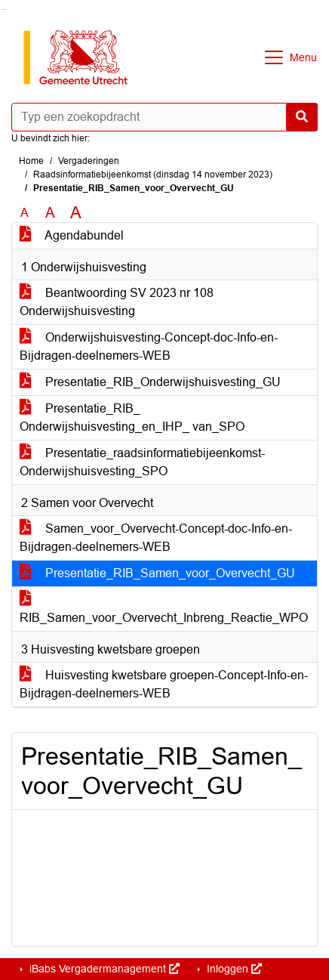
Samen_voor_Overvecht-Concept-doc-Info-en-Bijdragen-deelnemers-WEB (156, 538)
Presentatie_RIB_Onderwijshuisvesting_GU (150, 382)
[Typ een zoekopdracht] (164, 117)
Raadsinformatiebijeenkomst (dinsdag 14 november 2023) (153, 175)
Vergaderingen (89, 161)
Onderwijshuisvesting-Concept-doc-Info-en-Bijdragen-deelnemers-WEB (149, 346)
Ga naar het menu (4, 9)
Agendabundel (72, 235)
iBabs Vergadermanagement (103, 969)
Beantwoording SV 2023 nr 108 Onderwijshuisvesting (117, 302)
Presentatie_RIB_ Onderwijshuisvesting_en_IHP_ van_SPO (132, 417)
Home (31, 161)
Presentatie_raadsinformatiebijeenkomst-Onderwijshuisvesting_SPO (142, 462)
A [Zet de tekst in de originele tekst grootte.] (25, 213)
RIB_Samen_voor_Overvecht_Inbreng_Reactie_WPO (164, 609)
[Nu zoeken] (302, 117)
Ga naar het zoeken (2, 9)
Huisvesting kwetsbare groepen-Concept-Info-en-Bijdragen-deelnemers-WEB (164, 684)
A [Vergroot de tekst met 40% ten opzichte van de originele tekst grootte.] (76, 213)
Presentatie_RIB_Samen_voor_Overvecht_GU (157, 573)
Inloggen (233, 969)
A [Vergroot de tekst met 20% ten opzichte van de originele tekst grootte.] (50, 213)
